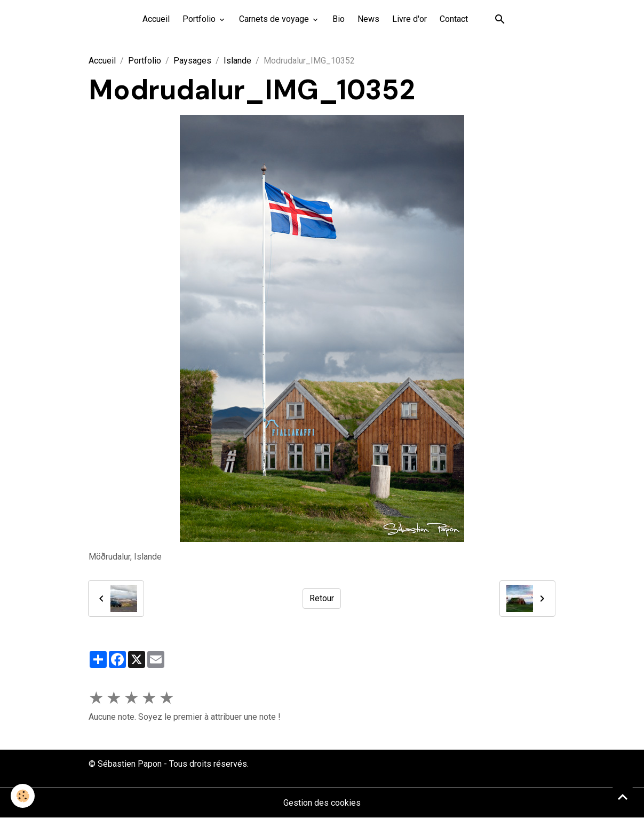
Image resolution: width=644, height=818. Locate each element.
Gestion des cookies (322, 803)
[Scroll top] (623, 797)
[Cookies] (23, 796)
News (368, 19)
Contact (454, 19)
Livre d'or (410, 19)
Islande (237, 61)
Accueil (156, 19)
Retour (322, 598)
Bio (339, 19)
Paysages (192, 61)
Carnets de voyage (275, 19)
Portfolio (200, 19)
